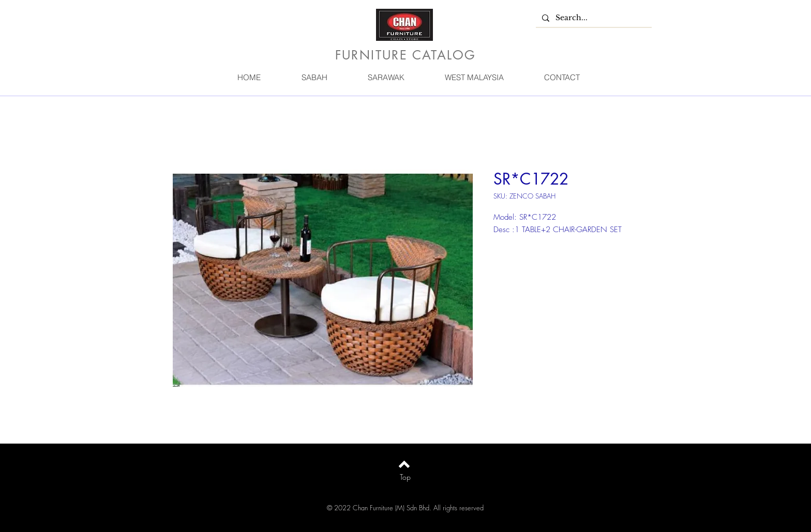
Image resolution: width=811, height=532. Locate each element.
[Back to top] (404, 464)
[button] (314, 77)
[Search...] (593, 18)
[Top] (405, 477)
